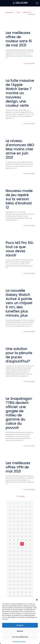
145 (10, 592)
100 (22, 562)
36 (30, 522)
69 (18, 544)
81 (18, 551)
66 (30, 540)
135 (18, 585)
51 (18, 533)
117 (18, 574)
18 (30, 510)
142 (22, 588)
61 (10, 540)
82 (22, 551)
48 (30, 529)
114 (30, 570)
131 (26, 581)
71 (26, 544)
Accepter (20, 625)
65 (26, 540)
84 (30, 551)
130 (22, 581)
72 (30, 544)
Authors (28, 12)
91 (10, 559)
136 (22, 585)
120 (30, 574)
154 (22, 596)
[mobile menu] (37, 3)
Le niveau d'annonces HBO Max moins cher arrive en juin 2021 (20, 149)
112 (22, 570)
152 (14, 596)
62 (14, 540)
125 (26, 577)
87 (18, 555)
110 (14, 570)
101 (26, 562)
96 (30, 559)
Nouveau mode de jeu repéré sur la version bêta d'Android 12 (19, 199)
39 (18, 525)
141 (18, 588)
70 (22, 544)
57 (18, 536)
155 (26, 596)
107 (26, 566)
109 (10, 570)
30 (30, 518)
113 (26, 570)
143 (26, 588)
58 (22, 536)
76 (22, 548)
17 (26, 510)
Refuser (20, 631)
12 (30, 507)
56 (14, 536)
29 (26, 518)
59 (26, 536)
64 (22, 540)
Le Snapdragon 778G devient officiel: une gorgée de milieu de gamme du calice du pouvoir (19, 413)
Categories (10, 12)
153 (18, 596)
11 (26, 507)
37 (10, 525)
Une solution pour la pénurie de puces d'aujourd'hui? (19, 355)
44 (14, 529)
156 (30, 596)
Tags (19, 12)
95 (26, 559)
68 (14, 544)
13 (10, 510)
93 (18, 559)
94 (22, 559)
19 (10, 514)
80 (14, 551)
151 (10, 596)
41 (26, 525)
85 (10, 555)
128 (14, 581)
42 (30, 525)
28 (22, 518)
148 (22, 592)
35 (26, 522)
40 (22, 525)
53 (26, 533)
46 (22, 529)
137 (26, 585)
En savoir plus (30, 63)
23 (26, 514)
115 (10, 574)
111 (18, 570)
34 (22, 522)
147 (18, 592)
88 (22, 555)
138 (30, 585)
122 (14, 577)
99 (18, 562)
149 (26, 592)
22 (22, 514)
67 (10, 544)
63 (18, 540)
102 (30, 562)
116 (14, 574)
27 (18, 518)
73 (10, 548)
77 (26, 548)
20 (14, 514)
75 (18, 548)
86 (14, 555)
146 (14, 592)
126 (30, 577)
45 (18, 529)
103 (10, 566)
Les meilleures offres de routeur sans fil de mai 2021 (19, 39)
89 (26, 555)
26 (14, 518)
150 (30, 592)
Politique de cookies (19, 641)
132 (30, 581)
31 (10, 522)
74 (14, 548)
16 (22, 510)
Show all (31, 14)
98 (14, 562)
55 (10, 536)
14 (14, 510)
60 (30, 536)
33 (18, 522)
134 (14, 585)
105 (18, 566)
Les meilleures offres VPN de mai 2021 (18, 467)
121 (10, 577)
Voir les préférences (20, 637)
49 (10, 533)
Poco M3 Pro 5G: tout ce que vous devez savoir (20, 249)
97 (10, 562)
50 (14, 533)
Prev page (20, 496)
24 (30, 514)
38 (14, 525)
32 (14, 522)
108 (30, 566)
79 (10, 551)
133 (10, 585)
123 (18, 577)
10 (22, 507)
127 (10, 581)
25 (10, 518)
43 (10, 529)
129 (18, 581)
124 (22, 577)
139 (10, 588)
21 (18, 514)
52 (22, 533)
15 (18, 510)
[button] (37, 600)
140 (14, 588)
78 (30, 548)
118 (22, 574)
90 (30, 555)
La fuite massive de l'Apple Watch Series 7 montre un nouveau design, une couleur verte (20, 93)
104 (14, 566)
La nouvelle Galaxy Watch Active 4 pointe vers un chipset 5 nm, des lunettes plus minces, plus (19, 303)
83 (26, 551)
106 (22, 566)
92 (14, 559)
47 (26, 529)
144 (30, 588)
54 (30, 533)
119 (26, 574)
